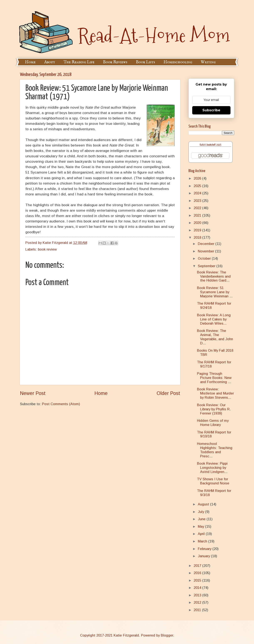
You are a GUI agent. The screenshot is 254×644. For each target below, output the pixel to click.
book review (47, 249)
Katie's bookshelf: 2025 (211, 145)
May (201, 527)
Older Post (168, 393)
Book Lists (145, 62)
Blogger (167, 635)
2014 (198, 588)
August (204, 504)
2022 (198, 208)
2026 (198, 178)
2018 (198, 238)
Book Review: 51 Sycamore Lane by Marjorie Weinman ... (215, 292)
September (207, 266)
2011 (198, 610)
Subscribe (211, 110)
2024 (198, 193)
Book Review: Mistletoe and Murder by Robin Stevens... (215, 393)
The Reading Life (79, 62)
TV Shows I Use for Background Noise (213, 481)
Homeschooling (178, 62)
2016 (198, 573)
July (201, 512)
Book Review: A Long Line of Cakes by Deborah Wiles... (214, 319)
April (202, 534)
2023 (198, 201)
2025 (198, 186)
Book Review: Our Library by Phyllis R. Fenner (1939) (214, 409)
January (204, 556)
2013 (198, 595)
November (206, 251)
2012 (198, 602)
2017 (198, 566)
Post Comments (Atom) (61, 404)
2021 (198, 215)
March (203, 541)
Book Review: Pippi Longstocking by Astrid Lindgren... (212, 468)
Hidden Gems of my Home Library (213, 423)
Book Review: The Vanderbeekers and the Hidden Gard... (214, 276)
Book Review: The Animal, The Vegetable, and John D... (215, 337)
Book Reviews (115, 62)
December (207, 244)
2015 (198, 580)
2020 (198, 223)
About (50, 62)
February (205, 549)
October (205, 259)
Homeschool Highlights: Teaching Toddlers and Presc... (215, 450)
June (202, 519)
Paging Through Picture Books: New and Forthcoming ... (214, 378)
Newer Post (33, 393)
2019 (198, 230)
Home (30, 62)
